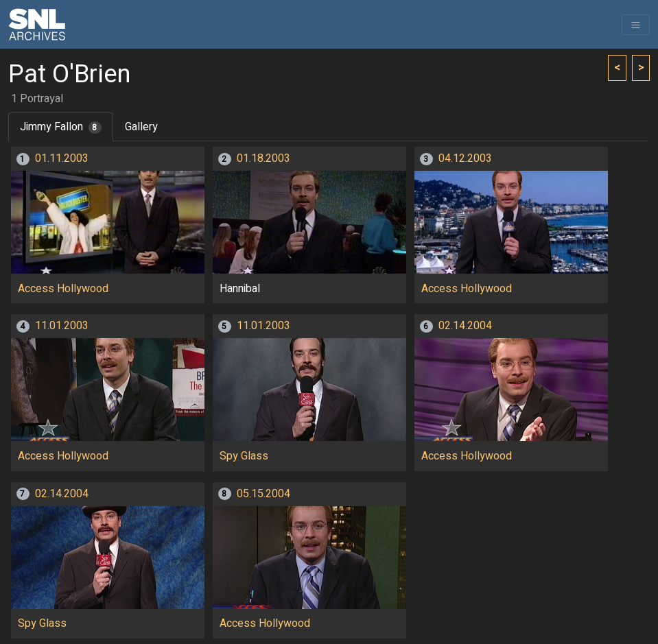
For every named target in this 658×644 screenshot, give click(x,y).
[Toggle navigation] (636, 25)
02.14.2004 (465, 326)
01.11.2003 (62, 158)
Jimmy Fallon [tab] (61, 127)
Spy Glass (244, 456)
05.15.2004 (263, 494)
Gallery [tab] (141, 127)
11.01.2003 (62, 326)
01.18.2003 (263, 158)
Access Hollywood (63, 289)
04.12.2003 (465, 158)
